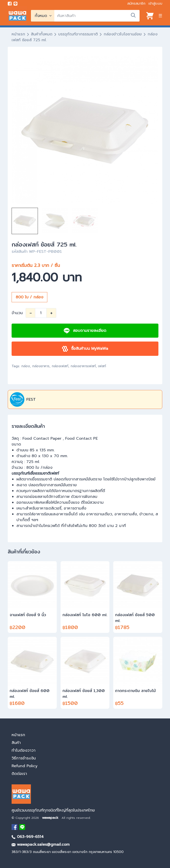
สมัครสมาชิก (136, 4)
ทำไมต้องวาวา (24, 750)
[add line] (15, 4)
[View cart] (150, 16)
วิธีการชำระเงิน (24, 758)
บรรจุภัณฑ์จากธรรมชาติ (78, 34)
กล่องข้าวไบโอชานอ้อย (123, 34)
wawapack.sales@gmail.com (41, 844)
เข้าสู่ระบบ (155, 4)
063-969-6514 (28, 837)
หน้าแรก (18, 34)
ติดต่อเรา (19, 774)
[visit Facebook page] (10, 4)
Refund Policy (25, 766)
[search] (97, 16)
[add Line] (22, 827)
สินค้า (16, 743)
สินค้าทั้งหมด (42, 34)
